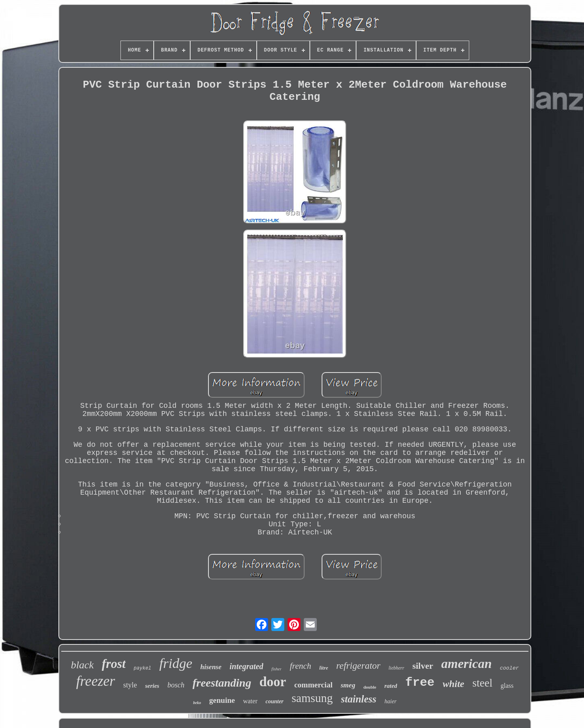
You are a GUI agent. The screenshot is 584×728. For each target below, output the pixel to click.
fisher (276, 669)
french (300, 666)
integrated (246, 666)
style (130, 685)
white (453, 684)
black (82, 665)
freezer (96, 681)
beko (197, 703)
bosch (176, 685)
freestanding (222, 683)
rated (391, 686)
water (250, 701)
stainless (359, 699)
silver (423, 666)
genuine (222, 700)
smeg (348, 685)
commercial (313, 685)
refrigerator (358, 666)
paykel (143, 668)
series (152, 686)
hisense (211, 667)
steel (482, 683)
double (370, 687)
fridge (176, 663)
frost (114, 664)
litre (324, 668)
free (420, 683)
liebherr (396, 668)
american (466, 663)
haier (391, 701)
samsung (312, 698)
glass (507, 686)
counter (275, 701)
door (273, 682)
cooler (509, 668)
